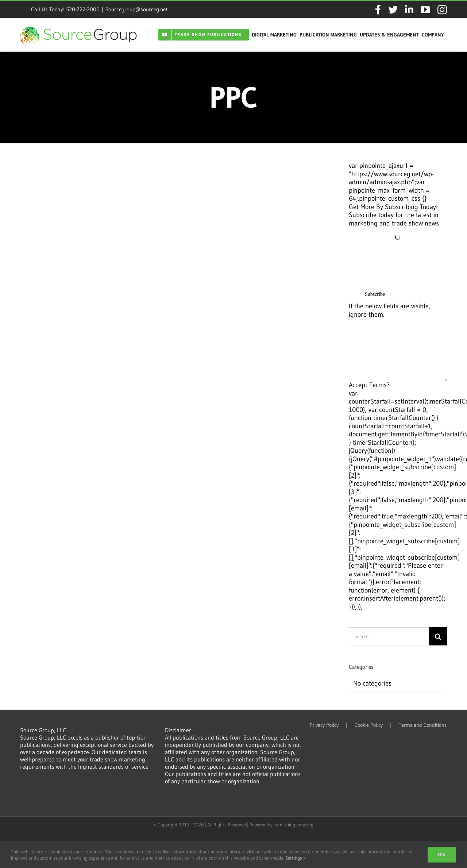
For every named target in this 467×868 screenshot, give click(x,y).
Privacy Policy (324, 725)
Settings (296, 858)
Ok (442, 855)
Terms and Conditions (423, 725)
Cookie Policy (369, 725)
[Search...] (389, 636)
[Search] (438, 636)
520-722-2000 (83, 9)
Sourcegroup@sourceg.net (136, 9)
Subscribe (375, 294)
